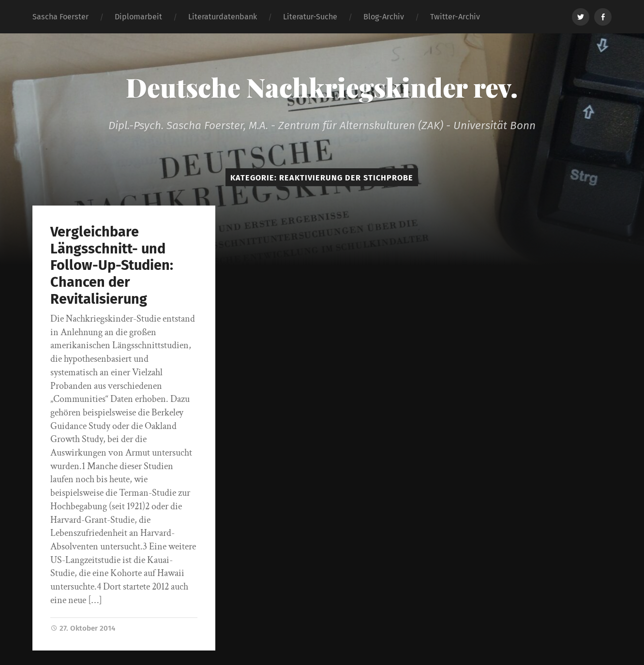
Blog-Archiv (384, 17)
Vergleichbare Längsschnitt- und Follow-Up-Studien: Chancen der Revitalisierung (112, 265)
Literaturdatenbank (223, 17)
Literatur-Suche (310, 17)
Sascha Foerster (60, 17)
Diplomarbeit (138, 17)
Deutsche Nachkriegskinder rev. (322, 87)
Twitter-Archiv (455, 17)
